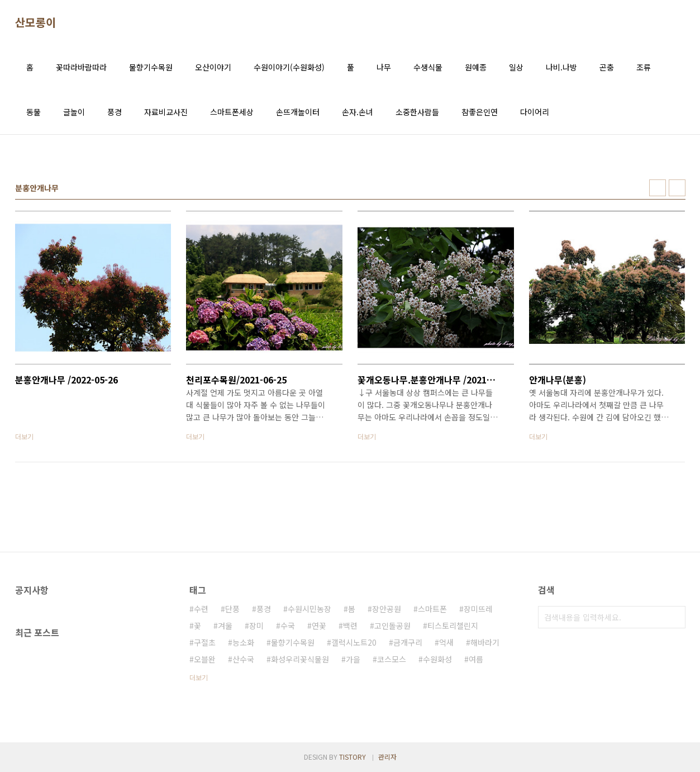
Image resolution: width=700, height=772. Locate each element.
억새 (446, 642)
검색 (674, 617)
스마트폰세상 (232, 112)
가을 (353, 659)
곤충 (607, 67)
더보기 (199, 677)
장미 (256, 626)
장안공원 (387, 609)
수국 (288, 626)
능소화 (243, 642)
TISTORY (353, 757)
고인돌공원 (392, 626)
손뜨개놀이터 (298, 112)
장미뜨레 (478, 609)
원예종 (476, 67)
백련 (350, 626)
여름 (476, 659)
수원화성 (437, 659)
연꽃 (319, 626)
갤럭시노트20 (354, 642)
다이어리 (535, 112)
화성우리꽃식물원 (300, 659)
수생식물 (428, 67)
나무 (384, 67)
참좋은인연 (480, 112)
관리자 (387, 757)
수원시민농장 (309, 609)
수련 (201, 609)
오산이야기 (213, 67)
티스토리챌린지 (453, 626)
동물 (34, 112)
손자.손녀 (358, 112)
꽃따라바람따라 (81, 67)
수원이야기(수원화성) (289, 67)
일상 (516, 67)
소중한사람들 (417, 112)
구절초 (205, 642)
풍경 (115, 112)
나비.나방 (561, 67)
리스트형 (677, 188)
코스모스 (392, 659)
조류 (644, 67)
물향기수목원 (151, 67)
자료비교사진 (166, 112)
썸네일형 (658, 188)
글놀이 (74, 112)
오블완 (205, 659)
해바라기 (485, 642)
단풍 (232, 609)
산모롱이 (36, 22)
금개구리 (408, 642)
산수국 (243, 659)
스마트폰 (432, 609)
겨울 (225, 626)
